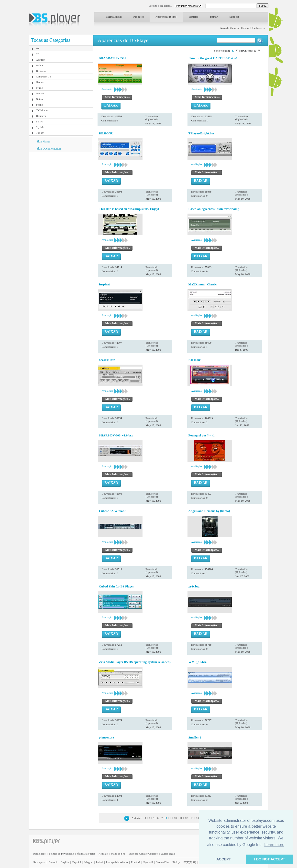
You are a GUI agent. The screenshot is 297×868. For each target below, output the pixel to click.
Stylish (40, 127)
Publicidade (39, 854)
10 (175, 818)
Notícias (194, 17)
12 (186, 818)
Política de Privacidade (61, 854)
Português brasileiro (117, 862)
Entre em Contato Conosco (143, 854)
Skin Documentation (49, 149)
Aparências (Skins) (166, 17)
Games (40, 82)
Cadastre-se (259, 28)
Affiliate (103, 854)
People (40, 105)
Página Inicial (114, 17)
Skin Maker (44, 141)
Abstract (41, 60)
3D (38, 54)
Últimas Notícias (86, 854)
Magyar (88, 862)
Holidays (41, 116)
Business (41, 71)
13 (192, 818)
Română (136, 862)
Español (77, 862)
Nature (40, 99)
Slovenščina (163, 862)
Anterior (137, 818)
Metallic (41, 93)
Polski (99, 862)
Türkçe (176, 862)
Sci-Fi (39, 121)
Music (40, 88)
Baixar (214, 17)
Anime (40, 65)
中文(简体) (190, 862)
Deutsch (53, 862)
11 (181, 818)
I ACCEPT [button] (223, 859)
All (38, 48)
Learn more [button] (274, 845)
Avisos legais (168, 854)
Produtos (139, 17)
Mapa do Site (118, 854)
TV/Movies (42, 110)
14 (197, 818)
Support (234, 17)
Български (39, 862)
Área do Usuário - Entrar (235, 28)
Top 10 (40, 133)
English (65, 862)
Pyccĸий (148, 862)
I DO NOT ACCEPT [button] (270, 859)
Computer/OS (44, 76)
